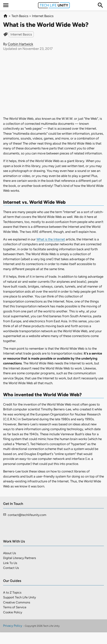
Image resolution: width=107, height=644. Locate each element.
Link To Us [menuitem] (10, 563)
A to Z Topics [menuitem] (12, 592)
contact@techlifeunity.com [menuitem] (27, 515)
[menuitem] (6, 5)
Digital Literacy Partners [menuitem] (19, 558)
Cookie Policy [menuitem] (13, 612)
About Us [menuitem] (9, 553)
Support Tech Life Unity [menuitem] (19, 597)
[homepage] (5, 16)
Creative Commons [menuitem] (17, 602)
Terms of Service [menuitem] (15, 607)
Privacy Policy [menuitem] (13, 626)
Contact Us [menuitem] (11, 568)
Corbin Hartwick (20, 44)
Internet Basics (43, 16)
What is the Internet (51, 239)
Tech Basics (20, 16)
